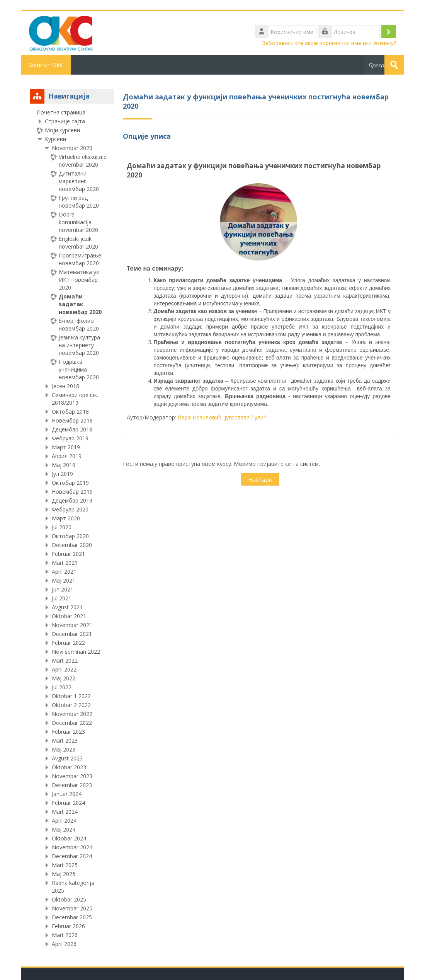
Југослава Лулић (246, 417)
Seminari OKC (46, 65)
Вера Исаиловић (200, 417)
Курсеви (55, 139)
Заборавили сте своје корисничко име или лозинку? (329, 43)
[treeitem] (72, 528)
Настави (260, 479)
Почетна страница (61, 112)
